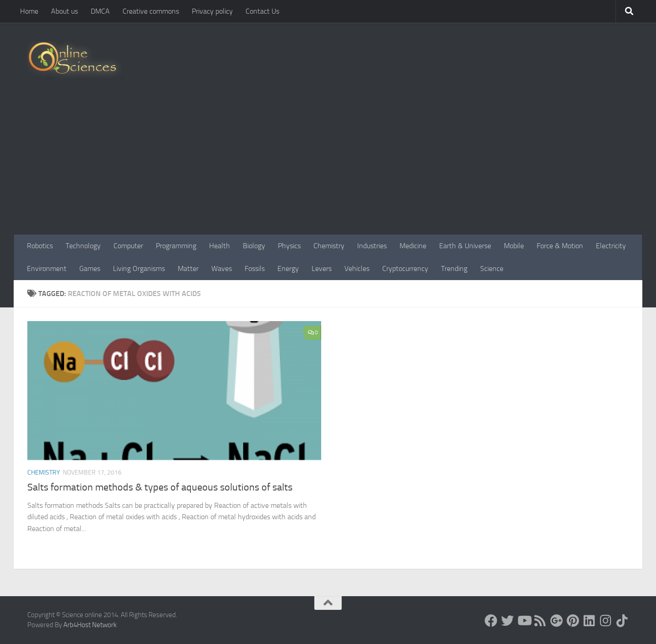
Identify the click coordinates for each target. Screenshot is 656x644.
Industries (372, 246)
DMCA (100, 11)
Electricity (611, 246)
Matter (188, 268)
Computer (128, 246)
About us (64, 11)
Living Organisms (139, 268)
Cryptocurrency (405, 268)
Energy (288, 268)
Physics (289, 246)
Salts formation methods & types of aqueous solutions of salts (160, 487)
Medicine (413, 246)
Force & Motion (560, 246)
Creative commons (151, 11)
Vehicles (357, 268)
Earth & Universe (465, 246)
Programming (176, 246)
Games (90, 268)
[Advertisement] (328, 166)
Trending (454, 268)
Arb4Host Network (90, 625)
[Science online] (491, 621)
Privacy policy (212, 11)
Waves (222, 268)
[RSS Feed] (540, 621)
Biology (254, 246)
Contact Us (262, 11)
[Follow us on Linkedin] (589, 621)
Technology (83, 246)
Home (29, 11)
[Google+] (557, 621)
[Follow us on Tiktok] (622, 621)
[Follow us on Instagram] (606, 621)
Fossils (255, 268)
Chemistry (329, 246)
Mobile (514, 246)
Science (492, 268)
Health (220, 246)
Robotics (40, 246)
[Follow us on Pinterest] (573, 621)
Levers (322, 268)
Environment (47, 268)
